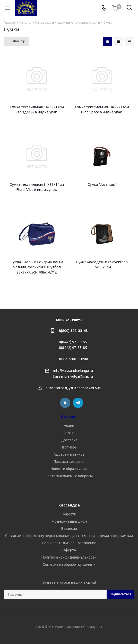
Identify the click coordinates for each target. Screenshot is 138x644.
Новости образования (69, 469)
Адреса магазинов (69, 454)
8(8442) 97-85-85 (73, 348)
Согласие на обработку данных (69, 564)
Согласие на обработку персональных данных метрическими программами (69, 536)
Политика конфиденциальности (69, 557)
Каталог (69, 417)
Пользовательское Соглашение (69, 543)
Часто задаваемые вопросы (69, 476)
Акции (69, 426)
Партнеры (69, 447)
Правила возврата (69, 462)
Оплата (69, 433)
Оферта (69, 550)
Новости (69, 514)
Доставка (69, 440)
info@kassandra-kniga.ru (73, 370)
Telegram (78, 403)
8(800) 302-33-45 (73, 331)
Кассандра (69, 505)
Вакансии (69, 529)
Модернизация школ (69, 521)
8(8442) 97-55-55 (73, 342)
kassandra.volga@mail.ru (73, 377)
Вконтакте (65, 403)
